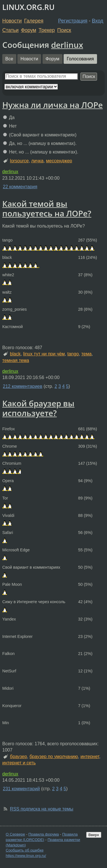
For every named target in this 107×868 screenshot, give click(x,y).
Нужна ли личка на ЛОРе (53, 105)
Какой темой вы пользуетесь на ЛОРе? (47, 208)
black (15, 354)
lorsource (19, 161)
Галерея (34, 21)
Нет (10, 126)
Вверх (94, 835)
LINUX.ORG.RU (28, 7)
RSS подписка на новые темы (42, 809)
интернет (90, 757)
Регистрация (73, 21)
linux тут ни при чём (44, 354)
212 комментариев (23, 386)
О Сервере (15, 834)
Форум (28, 30)
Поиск (64, 30)
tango (73, 354)
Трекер (47, 30)
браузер (19, 757)
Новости (12, 21)
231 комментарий (21, 789)
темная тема (16, 360)
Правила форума (44, 834)
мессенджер (59, 161)
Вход (98, 21)
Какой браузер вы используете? (38, 408)
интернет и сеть (19, 763)
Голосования (80, 59)
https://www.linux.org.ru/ (26, 856)
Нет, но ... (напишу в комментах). (41, 152)
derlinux (67, 45)
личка (38, 161)
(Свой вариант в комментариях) (40, 135)
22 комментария (20, 187)
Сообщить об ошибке (25, 850)
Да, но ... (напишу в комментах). (40, 143)
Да (9, 117)
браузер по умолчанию (54, 757)
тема (86, 354)
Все (9, 59)
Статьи (10, 30)
